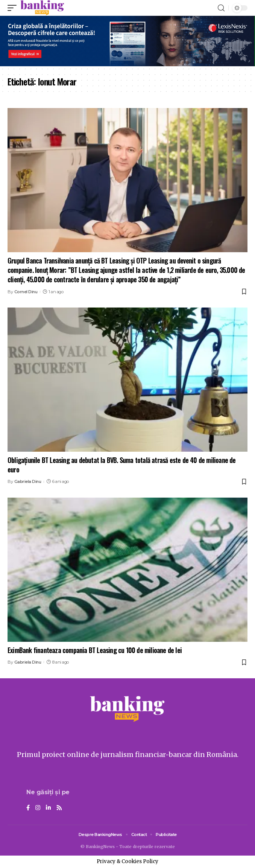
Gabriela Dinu (28, 481)
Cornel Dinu (26, 292)
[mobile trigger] (14, 8)
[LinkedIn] (48, 808)
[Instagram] (38, 808)
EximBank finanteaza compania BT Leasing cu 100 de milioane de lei (95, 650)
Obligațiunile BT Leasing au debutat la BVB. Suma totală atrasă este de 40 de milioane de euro (122, 465)
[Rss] (59, 808)
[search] (221, 8)
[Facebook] (28, 808)
